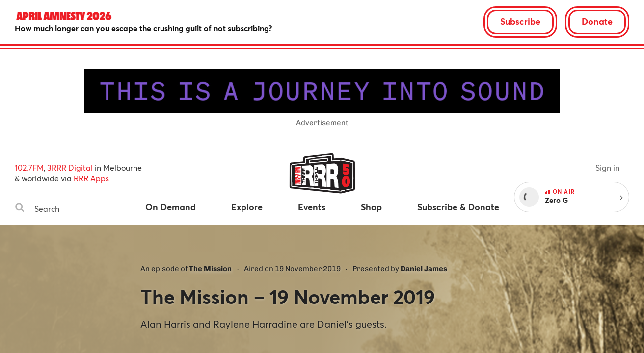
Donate (597, 21)
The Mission (210, 269)
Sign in (607, 167)
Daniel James (424, 269)
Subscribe (520, 21)
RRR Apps (91, 178)
